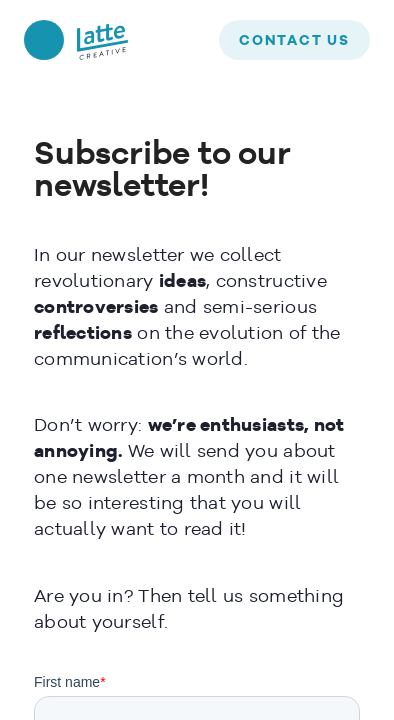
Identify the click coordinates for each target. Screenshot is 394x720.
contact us (294, 41)
